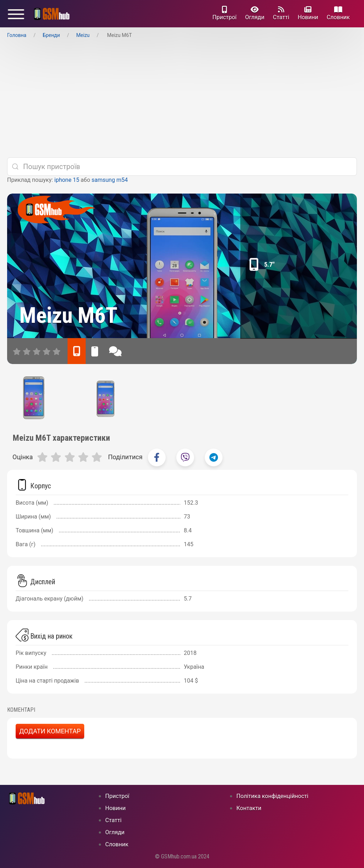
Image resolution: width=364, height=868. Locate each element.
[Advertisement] (182, 98)
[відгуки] (115, 351)
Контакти (249, 808)
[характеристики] (77, 351)
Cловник (338, 13)
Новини (308, 13)
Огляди (255, 13)
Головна (17, 35)
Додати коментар (50, 731)
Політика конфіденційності (272, 796)
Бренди (51, 35)
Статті (281, 13)
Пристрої (225, 13)
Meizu (83, 35)
